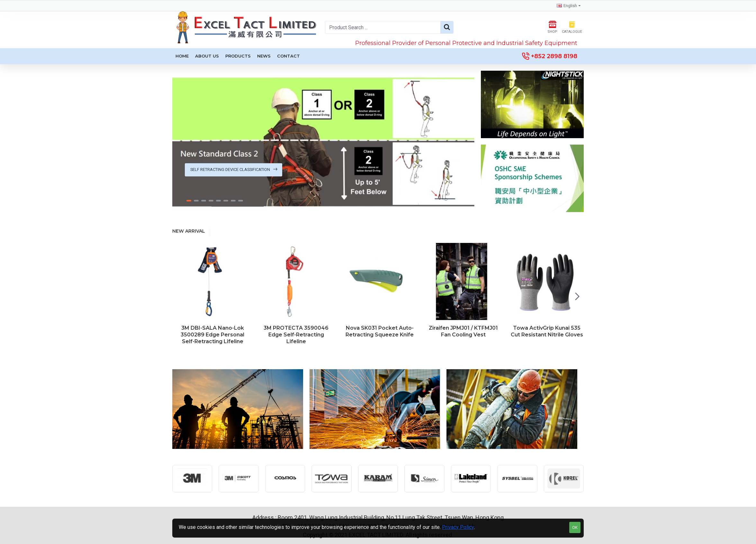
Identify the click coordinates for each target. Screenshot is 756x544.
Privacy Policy (458, 527)
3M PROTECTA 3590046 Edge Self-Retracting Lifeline (296, 335)
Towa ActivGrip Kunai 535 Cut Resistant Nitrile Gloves (547, 331)
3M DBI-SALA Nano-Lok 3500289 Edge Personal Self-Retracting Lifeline (212, 335)
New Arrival (189, 231)
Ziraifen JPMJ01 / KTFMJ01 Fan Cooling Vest (463, 331)
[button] (577, 296)
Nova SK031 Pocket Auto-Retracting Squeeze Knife (380, 331)
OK (575, 527)
